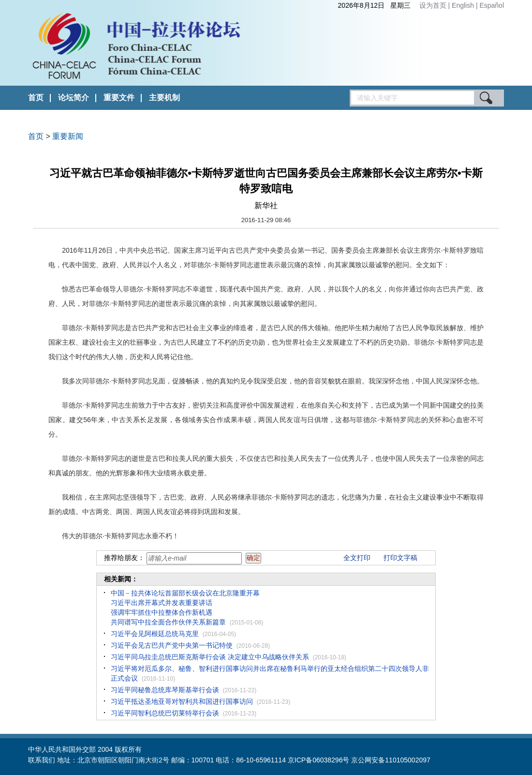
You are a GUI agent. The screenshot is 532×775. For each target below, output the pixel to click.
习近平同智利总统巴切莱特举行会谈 (165, 713)
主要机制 (164, 98)
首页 (36, 98)
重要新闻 (68, 136)
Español (492, 5)
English (464, 5)
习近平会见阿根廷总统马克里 (155, 634)
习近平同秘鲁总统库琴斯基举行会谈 (165, 690)
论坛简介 (74, 98)
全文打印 (357, 558)
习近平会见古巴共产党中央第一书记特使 (172, 645)
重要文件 (119, 98)
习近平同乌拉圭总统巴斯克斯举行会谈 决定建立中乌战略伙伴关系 (210, 657)
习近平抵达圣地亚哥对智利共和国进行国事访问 (182, 701)
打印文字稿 (400, 558)
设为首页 (433, 5)
